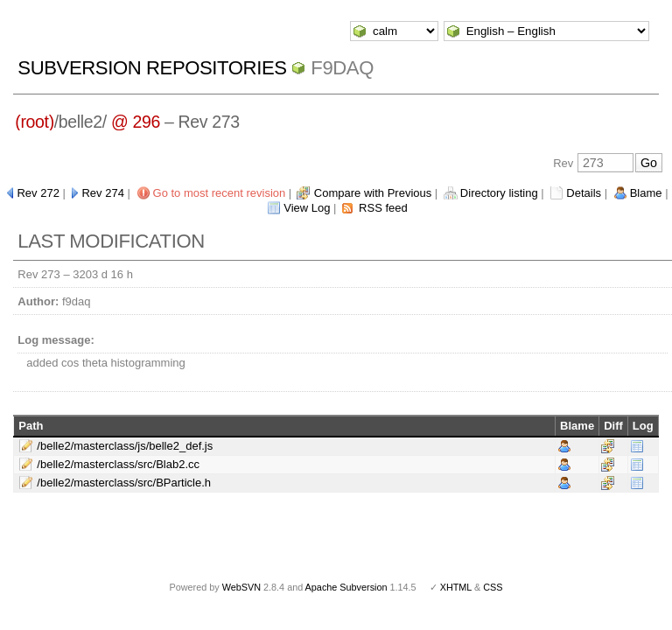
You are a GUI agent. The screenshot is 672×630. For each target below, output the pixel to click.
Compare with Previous (373, 193)
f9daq (342, 68)
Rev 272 (38, 193)
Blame (646, 193)
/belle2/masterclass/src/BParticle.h (124, 483)
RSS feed (383, 208)
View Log (307, 208)
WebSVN (241, 587)
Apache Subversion (346, 587)
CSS (493, 587)
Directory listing (499, 193)
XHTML (456, 587)
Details (584, 193)
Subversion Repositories (152, 68)
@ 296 (136, 122)
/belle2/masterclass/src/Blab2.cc (118, 464)
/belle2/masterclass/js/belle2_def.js (125, 446)
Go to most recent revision (220, 193)
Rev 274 (102, 193)
